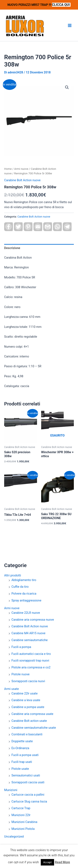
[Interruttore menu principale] (70, 25)
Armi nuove (12, 608)
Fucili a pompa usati (25, 755)
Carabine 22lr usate (25, 693)
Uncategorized (14, 837)
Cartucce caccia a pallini (28, 795)
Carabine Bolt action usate (29, 721)
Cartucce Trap (21, 808)
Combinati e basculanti (27, 734)
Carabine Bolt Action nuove (30, 626)
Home (8, 169)
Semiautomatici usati (26, 775)
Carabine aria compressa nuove (33, 620)
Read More (63, 862)
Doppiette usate (22, 741)
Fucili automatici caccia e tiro (31, 654)
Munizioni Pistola (23, 829)
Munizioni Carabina (24, 822)
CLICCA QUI (61, 5)
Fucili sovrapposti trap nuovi (30, 660)
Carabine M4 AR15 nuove (28, 633)
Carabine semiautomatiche (30, 640)
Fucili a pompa (21, 647)
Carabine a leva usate (26, 700)
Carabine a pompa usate (28, 707)
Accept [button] (48, 862)
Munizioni (11, 790)
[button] (67, 87)
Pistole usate (20, 769)
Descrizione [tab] (12, 248)
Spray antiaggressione (26, 600)
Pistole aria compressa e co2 (31, 667)
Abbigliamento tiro (24, 580)
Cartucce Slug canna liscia (29, 801)
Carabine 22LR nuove (26, 613)
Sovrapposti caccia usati (28, 782)
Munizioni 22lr (21, 815)
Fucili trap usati (22, 762)
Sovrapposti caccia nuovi (28, 681)
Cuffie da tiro (20, 587)
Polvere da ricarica (24, 594)
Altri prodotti (13, 575)
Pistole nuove (20, 674)
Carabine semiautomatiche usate (34, 728)
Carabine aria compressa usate (32, 714)
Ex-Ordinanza (20, 748)
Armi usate (11, 689)
